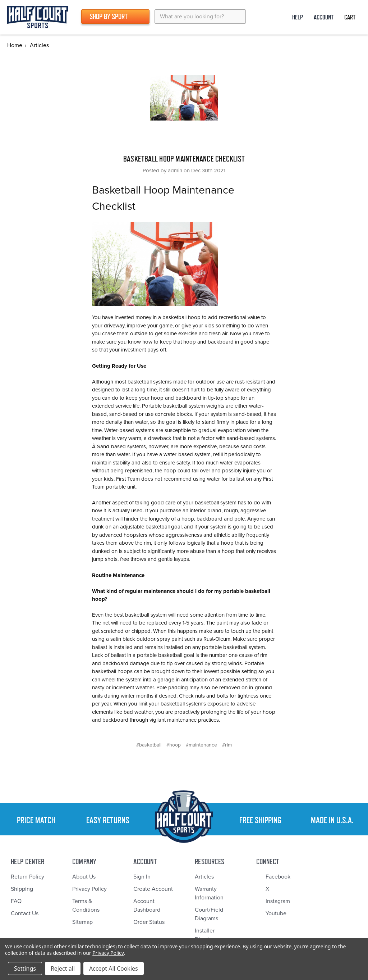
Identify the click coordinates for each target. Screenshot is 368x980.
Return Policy (27, 877)
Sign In (142, 877)
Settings (25, 968)
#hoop (174, 745)
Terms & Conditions (86, 906)
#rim (227, 745)
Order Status (149, 922)
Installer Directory (206, 935)
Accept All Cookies (114, 968)
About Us (84, 877)
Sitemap (82, 922)
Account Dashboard (147, 906)
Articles (204, 877)
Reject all (63, 968)
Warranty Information (209, 893)
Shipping (22, 889)
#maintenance (201, 745)
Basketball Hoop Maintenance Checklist (184, 159)
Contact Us (25, 913)
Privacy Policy (89, 889)
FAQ (16, 901)
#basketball (149, 745)
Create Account (153, 889)
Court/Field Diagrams (209, 914)
